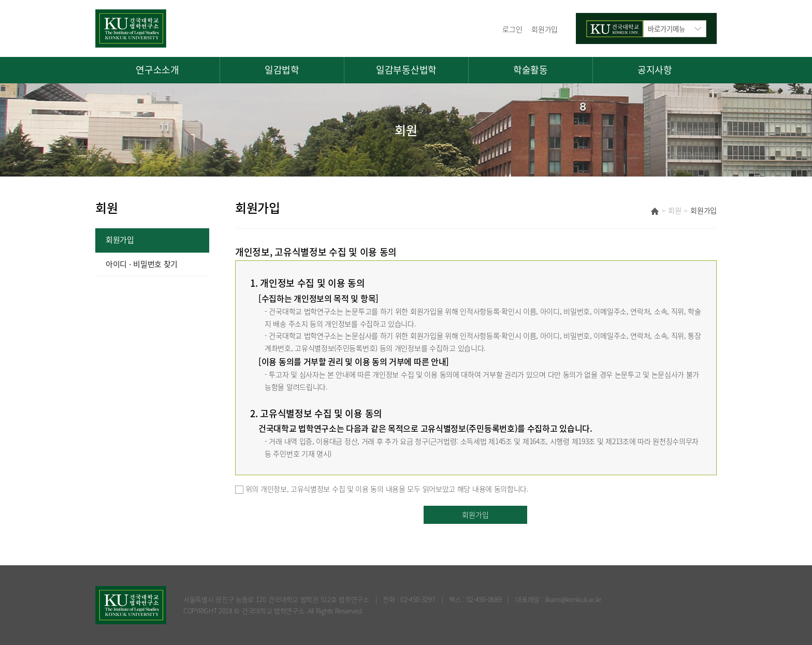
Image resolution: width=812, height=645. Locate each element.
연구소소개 (157, 70)
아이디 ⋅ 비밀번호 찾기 (142, 264)
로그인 (512, 29)
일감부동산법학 (406, 70)
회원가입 (545, 29)
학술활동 (531, 70)
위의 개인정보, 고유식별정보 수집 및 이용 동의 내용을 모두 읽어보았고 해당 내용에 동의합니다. (382, 489)
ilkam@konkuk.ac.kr (573, 599)
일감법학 (282, 70)
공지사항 (655, 70)
